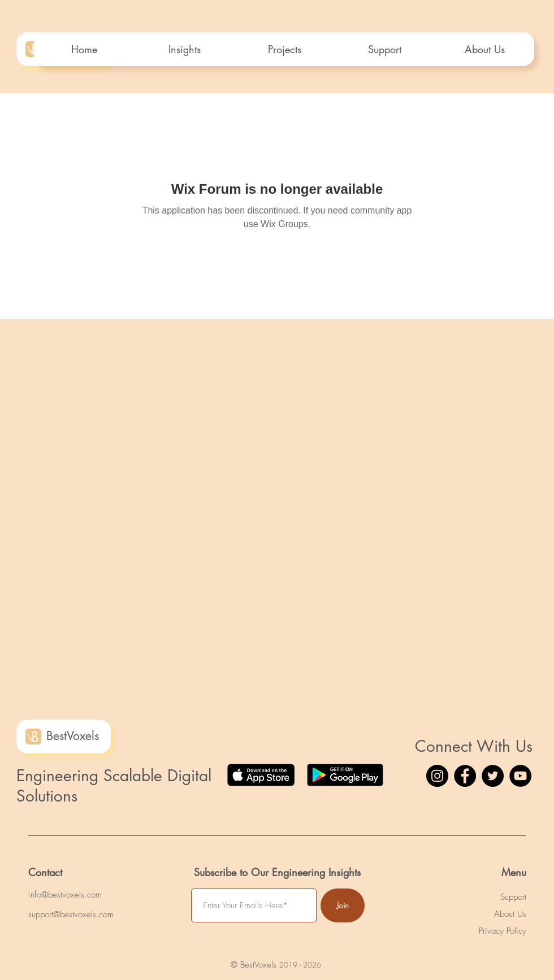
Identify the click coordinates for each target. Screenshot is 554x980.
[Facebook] (465, 776)
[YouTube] (520, 776)
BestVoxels (73, 736)
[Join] (343, 905)
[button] (284, 49)
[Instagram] (437, 776)
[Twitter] (493, 776)
